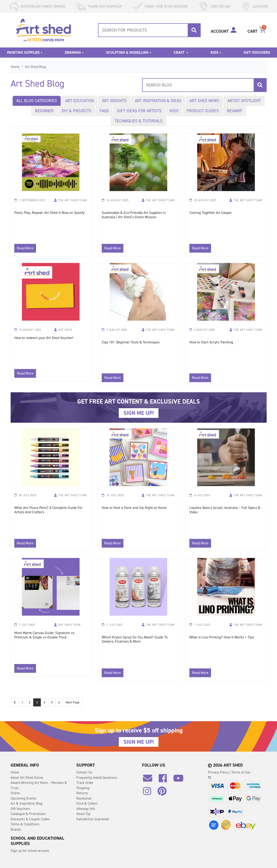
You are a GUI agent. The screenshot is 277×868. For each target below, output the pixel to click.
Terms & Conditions (25, 824)
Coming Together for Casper (211, 213)
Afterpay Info (86, 809)
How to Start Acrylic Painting (211, 342)
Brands (16, 830)
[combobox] (149, 30)
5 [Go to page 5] (52, 702)
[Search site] (194, 30)
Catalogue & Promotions (28, 814)
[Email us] (150, 780)
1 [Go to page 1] (22, 702)
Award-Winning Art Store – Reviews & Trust (39, 785)
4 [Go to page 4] (44, 702)
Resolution (84, 798)
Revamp (235, 111)
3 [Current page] (37, 702)
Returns (82, 793)
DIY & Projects (77, 111)
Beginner (44, 111)
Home (15, 772)
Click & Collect (87, 803)
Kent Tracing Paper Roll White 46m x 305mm (45, 845)
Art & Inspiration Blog (27, 803)
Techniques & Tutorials (138, 121)
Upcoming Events (23, 798)
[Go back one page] (15, 703)
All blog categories (37, 101)
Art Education (79, 101)
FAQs (104, 111)
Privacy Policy (219, 772)
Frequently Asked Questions (97, 778)
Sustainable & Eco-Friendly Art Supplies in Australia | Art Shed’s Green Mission (134, 215)
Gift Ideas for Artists (139, 111)
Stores (15, 793)
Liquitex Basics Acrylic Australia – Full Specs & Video (225, 510)
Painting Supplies (23, 52)
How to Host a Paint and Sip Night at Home (134, 508)
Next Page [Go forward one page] (73, 702)
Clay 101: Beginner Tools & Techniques (131, 342)
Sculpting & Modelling (127, 52)
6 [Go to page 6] (59, 702)
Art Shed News (204, 101)
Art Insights (114, 101)
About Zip (83, 814)
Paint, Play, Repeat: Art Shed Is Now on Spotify (49, 213)
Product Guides (203, 111)
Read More (25, 248)
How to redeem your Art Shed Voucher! (44, 338)
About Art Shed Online (27, 778)
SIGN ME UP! (139, 413)
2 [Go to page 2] (30, 702)
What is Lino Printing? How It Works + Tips (222, 637)
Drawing (73, 52)
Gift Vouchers (257, 52)
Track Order (85, 783)
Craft (180, 52)
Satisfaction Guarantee (93, 819)
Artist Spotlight (244, 101)
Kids (214, 52)
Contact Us (84, 772)
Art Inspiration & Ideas (158, 101)
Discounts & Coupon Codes (30, 819)
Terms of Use (241, 772)
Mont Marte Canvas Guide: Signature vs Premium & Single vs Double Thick (44, 635)
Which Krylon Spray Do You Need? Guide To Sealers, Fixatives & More (135, 640)
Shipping (83, 788)
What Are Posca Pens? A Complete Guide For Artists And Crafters (48, 510)
